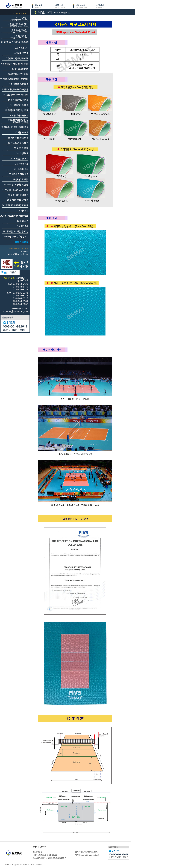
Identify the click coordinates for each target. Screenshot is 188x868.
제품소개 (64, 6)
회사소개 (44, 6)
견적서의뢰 (85, 6)
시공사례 (105, 6)
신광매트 (14, 6)
